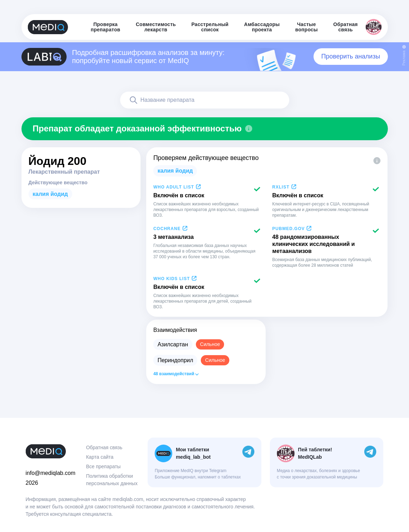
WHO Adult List (174, 187)
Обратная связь (104, 447)
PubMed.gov (289, 229)
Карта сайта (100, 457)
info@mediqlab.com (51, 473)
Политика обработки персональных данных (112, 480)
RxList (281, 187)
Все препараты (103, 466)
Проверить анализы (351, 56)
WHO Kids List (172, 279)
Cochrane (167, 229)
